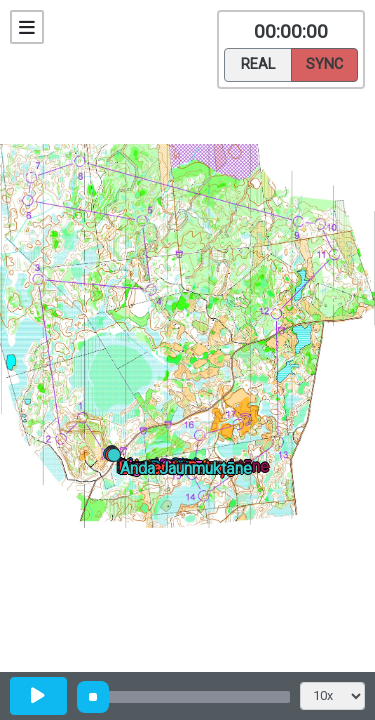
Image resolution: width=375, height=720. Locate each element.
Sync (324, 63)
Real (258, 63)
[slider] (93, 697)
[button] (117, 458)
